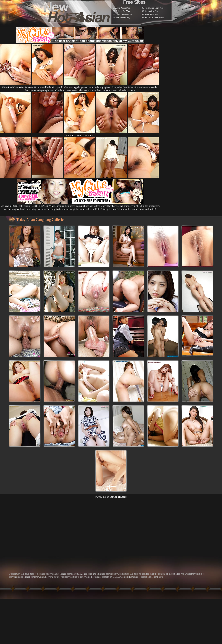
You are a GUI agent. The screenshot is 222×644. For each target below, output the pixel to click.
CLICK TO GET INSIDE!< (80, 136)
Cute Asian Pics (123, 8)
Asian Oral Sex (151, 11)
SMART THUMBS (118, 497)
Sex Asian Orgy (123, 18)
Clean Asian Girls (124, 14)
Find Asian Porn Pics (154, 8)
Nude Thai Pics (151, 14)
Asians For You (123, 11)
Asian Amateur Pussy (154, 18)
